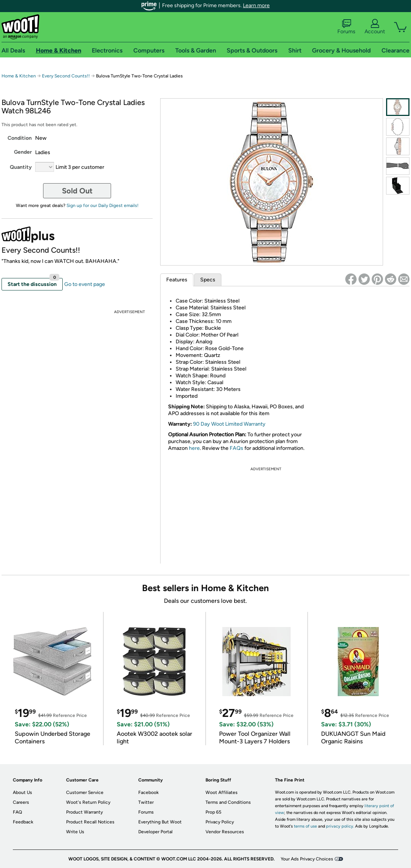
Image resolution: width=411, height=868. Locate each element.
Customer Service (85, 792)
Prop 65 (213, 812)
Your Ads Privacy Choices (307, 859)
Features (177, 280)
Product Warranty (84, 812)
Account (375, 27)
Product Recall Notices (90, 822)
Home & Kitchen (19, 76)
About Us (22, 792)
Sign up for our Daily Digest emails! (103, 205)
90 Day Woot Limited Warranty (229, 424)
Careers (21, 802)
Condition (20, 138)
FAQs (236, 448)
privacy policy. (340, 826)
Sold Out (77, 191)
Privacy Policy (220, 822)
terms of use (305, 826)
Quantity (21, 167)
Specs (208, 280)
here (194, 448)
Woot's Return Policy (88, 802)
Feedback (23, 822)
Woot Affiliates (222, 792)
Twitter (146, 802)
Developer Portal (155, 832)
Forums (346, 27)
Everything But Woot (160, 822)
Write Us (75, 832)
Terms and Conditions (228, 802)
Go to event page (85, 284)
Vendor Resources (225, 832)
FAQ (17, 812)
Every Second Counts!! (66, 76)
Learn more (256, 5)
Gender (23, 152)
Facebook (148, 792)
